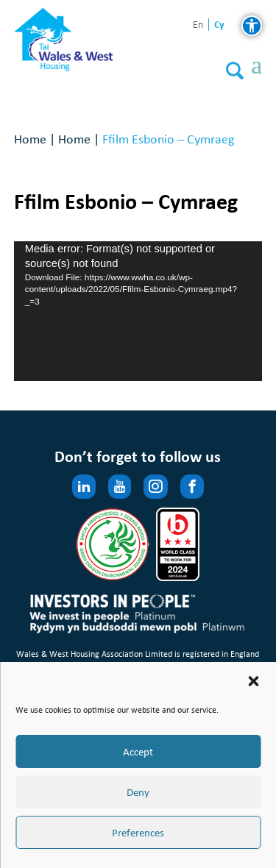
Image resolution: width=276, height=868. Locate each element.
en (198, 25)
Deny (138, 792)
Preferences (138, 833)
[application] (138, 311)
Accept (138, 752)
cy (219, 25)
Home (30, 139)
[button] (253, 681)
